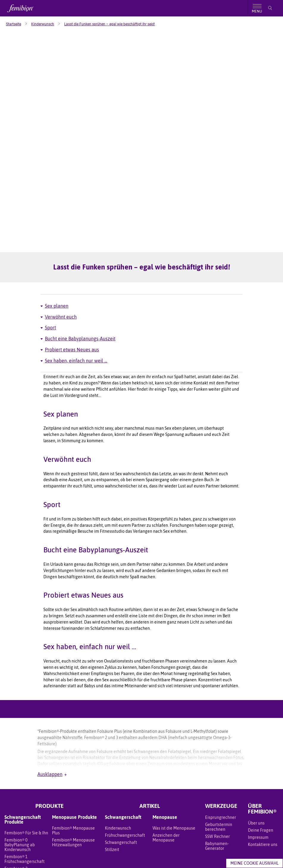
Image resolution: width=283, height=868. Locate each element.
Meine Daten (55, 854)
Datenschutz (78, 854)
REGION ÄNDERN (142, 794)
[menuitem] (19, 24)
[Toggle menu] (257, 8)
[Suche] (270, 8)
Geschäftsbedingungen (24, 854)
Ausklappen (52, 634)
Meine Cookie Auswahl (254, 863)
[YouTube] (270, 773)
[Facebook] (253, 773)
